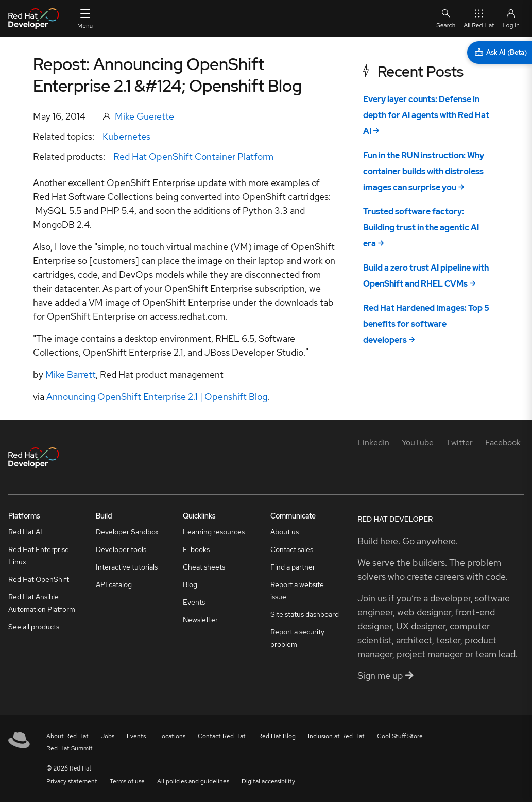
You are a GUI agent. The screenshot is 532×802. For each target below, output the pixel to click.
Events (194, 602)
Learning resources (214, 532)
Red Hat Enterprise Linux (39, 556)
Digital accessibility (268, 781)
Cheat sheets (204, 567)
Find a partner (293, 567)
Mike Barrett (71, 374)
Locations (172, 736)
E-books (196, 549)
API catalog (114, 584)
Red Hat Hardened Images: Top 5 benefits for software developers (426, 324)
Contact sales (292, 549)
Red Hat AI (25, 532)
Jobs (108, 736)
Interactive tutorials (127, 567)
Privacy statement (72, 781)
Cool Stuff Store (400, 736)
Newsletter (200, 620)
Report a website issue (297, 591)
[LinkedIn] (373, 442)
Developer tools (121, 549)
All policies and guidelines (193, 781)
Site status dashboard (305, 614)
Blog (190, 584)
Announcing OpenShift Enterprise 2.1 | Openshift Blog (157, 397)
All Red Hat (479, 18)
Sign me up (385, 675)
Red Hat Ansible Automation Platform (42, 603)
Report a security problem (297, 638)
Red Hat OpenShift (39, 579)
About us (285, 532)
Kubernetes (126, 136)
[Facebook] (503, 442)
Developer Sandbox (127, 532)
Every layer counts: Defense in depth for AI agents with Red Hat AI (426, 115)
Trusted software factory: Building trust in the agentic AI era (421, 228)
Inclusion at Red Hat (336, 736)
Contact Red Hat (222, 736)
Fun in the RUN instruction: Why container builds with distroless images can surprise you (424, 171)
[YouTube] (418, 442)
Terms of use (127, 781)
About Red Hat (67, 736)
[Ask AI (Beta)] (500, 53)
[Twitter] (459, 442)
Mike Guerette (144, 116)
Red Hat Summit (70, 748)
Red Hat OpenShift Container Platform (193, 156)
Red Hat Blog (277, 736)
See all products (34, 627)
